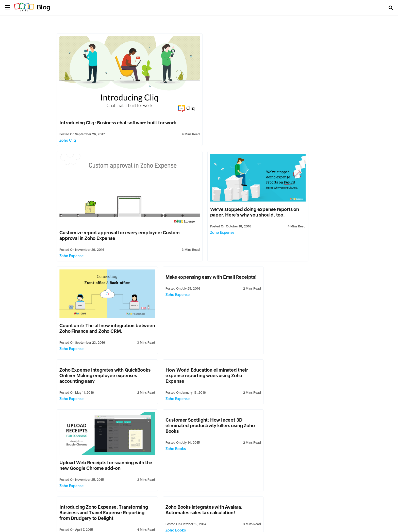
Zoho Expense (215, 134)
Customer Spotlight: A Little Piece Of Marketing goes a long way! (196, 386)
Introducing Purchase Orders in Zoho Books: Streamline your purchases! (292, 475)
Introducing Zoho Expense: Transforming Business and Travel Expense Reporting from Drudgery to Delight (196, 336)
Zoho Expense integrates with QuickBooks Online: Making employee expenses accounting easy (101, 251)
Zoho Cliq (68, 136)
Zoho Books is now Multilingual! (286, 428)
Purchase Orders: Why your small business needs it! (192, 475)
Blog (44, 7)
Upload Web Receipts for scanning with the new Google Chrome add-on (294, 286)
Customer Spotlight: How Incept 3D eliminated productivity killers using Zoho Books (98, 333)
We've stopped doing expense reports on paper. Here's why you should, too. (101, 203)
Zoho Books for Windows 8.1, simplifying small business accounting (101, 475)
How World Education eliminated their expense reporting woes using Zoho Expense (197, 251)
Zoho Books (70, 356)
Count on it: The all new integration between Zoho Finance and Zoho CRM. (197, 203)
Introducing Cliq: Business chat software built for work (118, 118)
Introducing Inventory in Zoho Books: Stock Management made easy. (292, 386)
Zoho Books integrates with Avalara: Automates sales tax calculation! (291, 330)
